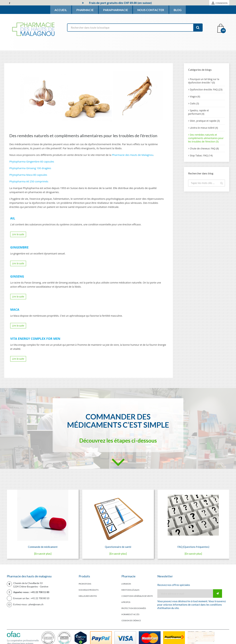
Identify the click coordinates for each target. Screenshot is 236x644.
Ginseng (17, 277)
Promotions (85, 584)
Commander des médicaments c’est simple (118, 421)
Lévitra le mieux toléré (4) (204, 128)
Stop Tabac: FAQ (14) (201, 155)
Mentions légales (130, 590)
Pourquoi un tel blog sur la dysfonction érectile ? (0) (204, 81)
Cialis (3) (194, 103)
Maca (15, 310)
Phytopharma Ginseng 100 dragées (30, 168)
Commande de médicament (43, 547)
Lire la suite (18, 234)
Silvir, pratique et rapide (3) (205, 121)
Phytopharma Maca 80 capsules (28, 175)
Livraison (126, 584)
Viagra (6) (195, 96)
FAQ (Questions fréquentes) (193, 547)
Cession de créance (131, 620)
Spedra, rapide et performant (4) (199, 112)
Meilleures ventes (88, 596)
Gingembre (19, 247)
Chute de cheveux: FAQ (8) (204, 148)
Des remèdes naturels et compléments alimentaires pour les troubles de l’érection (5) (206, 138)
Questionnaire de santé (118, 547)
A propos (126, 602)
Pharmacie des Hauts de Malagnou (133, 155)
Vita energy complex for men (35, 339)
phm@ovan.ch (36, 604)
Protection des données (134, 608)
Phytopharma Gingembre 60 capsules (32, 161)
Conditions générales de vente (137, 596)
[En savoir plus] (43, 554)
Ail (13, 218)
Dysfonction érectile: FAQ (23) (206, 89)
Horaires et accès (130, 614)
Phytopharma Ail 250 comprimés (29, 181)
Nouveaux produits (89, 590)
